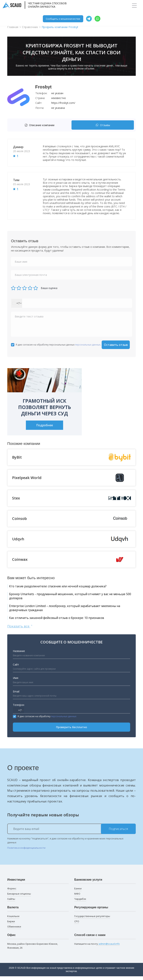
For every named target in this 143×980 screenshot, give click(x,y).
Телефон (19, 708)
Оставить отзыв (116, 345)
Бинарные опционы (19, 897)
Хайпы (11, 902)
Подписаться (118, 832)
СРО (77, 925)
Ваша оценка (49, 288)
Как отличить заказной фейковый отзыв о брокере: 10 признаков (65, 621)
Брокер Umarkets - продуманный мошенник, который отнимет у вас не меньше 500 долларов (70, 597)
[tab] (40, 125)
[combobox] (17, 303)
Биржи (11, 925)
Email (16, 695)
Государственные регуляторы (92, 920)
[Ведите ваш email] (71, 832)
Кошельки (13, 920)
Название (19, 655)
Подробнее (45, 425)
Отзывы (103, 125)
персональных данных (88, 345)
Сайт (16, 668)
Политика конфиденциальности (26, 851)
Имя (16, 681)
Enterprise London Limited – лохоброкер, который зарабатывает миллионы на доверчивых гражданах (63, 610)
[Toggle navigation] (134, 6)
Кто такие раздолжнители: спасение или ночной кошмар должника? (67, 586)
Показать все (20, 629)
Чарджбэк (80, 902)
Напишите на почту (97, 947)
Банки (78, 892)
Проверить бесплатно (71, 731)
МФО (77, 897)
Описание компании (39, 125)
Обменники (14, 930)
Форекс (12, 892)
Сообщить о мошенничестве (63, 19)
